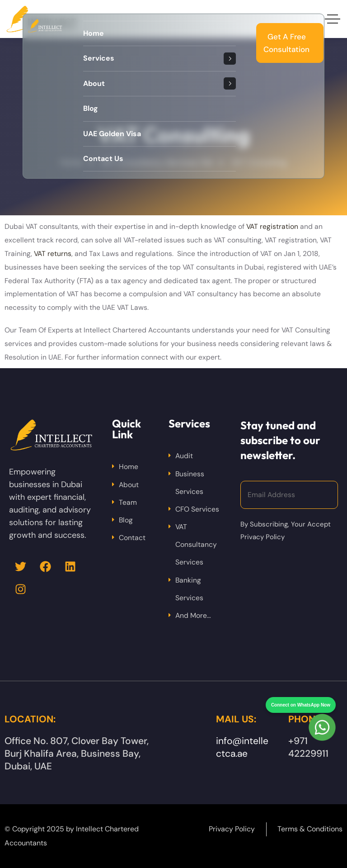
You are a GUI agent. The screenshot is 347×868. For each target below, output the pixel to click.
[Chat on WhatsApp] (322, 711)
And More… (193, 615)
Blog (126, 520)
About (129, 485)
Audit (184, 456)
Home (129, 467)
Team (128, 502)
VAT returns (53, 254)
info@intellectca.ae (242, 747)
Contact (132, 538)
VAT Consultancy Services (196, 544)
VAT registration (272, 226)
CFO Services (197, 509)
